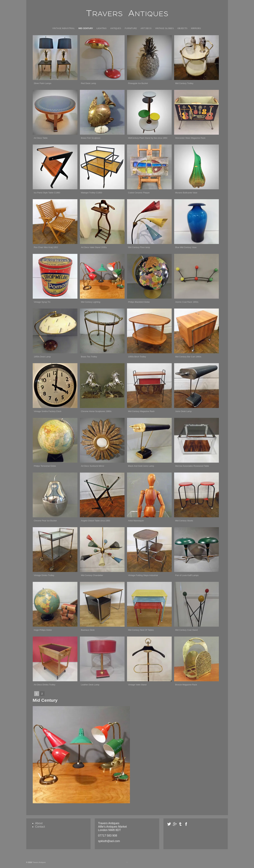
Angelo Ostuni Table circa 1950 (96, 521)
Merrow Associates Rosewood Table (192, 466)
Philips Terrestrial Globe (45, 466)
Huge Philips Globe (43, 630)
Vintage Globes (165, 28)
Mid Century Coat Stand (187, 630)
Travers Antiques (39, 862)
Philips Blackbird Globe (139, 302)
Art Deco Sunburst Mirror (93, 466)
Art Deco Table (41, 138)
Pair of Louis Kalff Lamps (187, 575)
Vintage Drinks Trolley (44, 575)
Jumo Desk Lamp (183, 411)
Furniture (131, 28)
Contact (40, 827)
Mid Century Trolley (184, 83)
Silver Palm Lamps (43, 83)
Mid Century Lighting (91, 302)
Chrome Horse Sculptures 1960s (96, 411)
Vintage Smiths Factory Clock (48, 411)
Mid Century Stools (184, 521)
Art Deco (146, 28)
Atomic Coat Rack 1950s (187, 302)
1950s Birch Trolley (137, 357)
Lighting (102, 28)
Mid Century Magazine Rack (141, 411)
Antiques (116, 28)
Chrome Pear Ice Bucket (45, 521)
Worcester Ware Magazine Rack (190, 138)
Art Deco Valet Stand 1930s (94, 247)
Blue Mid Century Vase (186, 247)
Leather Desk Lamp (90, 685)
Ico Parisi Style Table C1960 (47, 193)
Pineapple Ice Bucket (138, 83)
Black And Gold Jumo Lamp (141, 466)
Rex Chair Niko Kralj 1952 (46, 247)
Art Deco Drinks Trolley (45, 685)
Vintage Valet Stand (137, 685)
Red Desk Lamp (89, 83)
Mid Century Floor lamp (139, 247)
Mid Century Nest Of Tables (141, 630)
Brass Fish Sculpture (91, 138)
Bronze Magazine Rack (186, 685)
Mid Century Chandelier (92, 575)
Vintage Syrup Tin (42, 302)
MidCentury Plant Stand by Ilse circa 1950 (148, 138)
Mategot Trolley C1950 (92, 193)
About (39, 823)
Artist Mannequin (136, 521)
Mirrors (196, 28)
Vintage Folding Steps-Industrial (143, 575)
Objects (182, 28)
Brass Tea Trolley (89, 357)
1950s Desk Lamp (42, 357)
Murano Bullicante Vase (186, 193)
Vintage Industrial (64, 28)
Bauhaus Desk (88, 630)
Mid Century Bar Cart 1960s (188, 357)
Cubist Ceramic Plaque (139, 193)
